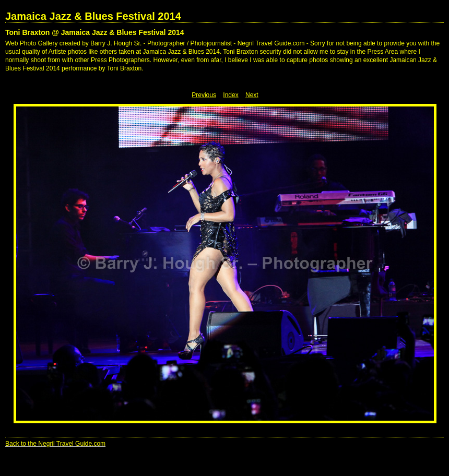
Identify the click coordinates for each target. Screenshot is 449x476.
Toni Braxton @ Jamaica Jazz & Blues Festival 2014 (95, 32)
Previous (204, 95)
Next (252, 95)
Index (231, 95)
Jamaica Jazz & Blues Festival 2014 (93, 16)
